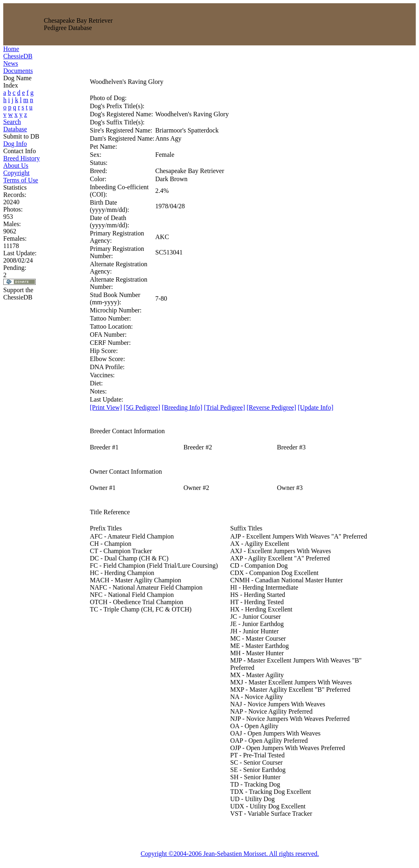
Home (11, 49)
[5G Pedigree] (142, 407)
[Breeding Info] (182, 407)
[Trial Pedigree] (225, 407)
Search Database (15, 125)
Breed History (21, 158)
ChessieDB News (18, 60)
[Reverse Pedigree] (271, 407)
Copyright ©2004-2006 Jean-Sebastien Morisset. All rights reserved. (230, 854)
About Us (16, 166)
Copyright (16, 173)
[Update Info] (316, 407)
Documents (18, 71)
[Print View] (106, 407)
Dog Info (15, 144)
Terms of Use (21, 180)
